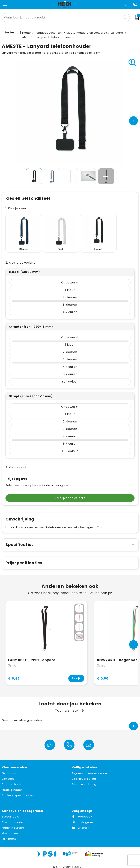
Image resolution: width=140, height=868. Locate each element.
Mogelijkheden (12, 785)
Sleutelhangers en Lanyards (87, 33)
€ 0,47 (14, 673)
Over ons (8, 768)
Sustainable (11, 812)
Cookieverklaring (84, 774)
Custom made (12, 817)
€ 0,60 (103, 673)
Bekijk (76, 673)
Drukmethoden (13, 779)
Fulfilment (9, 834)
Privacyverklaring (84, 779)
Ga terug (12, 32)
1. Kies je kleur (16, 208)
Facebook (82, 812)
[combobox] (62, 18)
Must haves (10, 828)
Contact (8, 774)
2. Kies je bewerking (21, 258)
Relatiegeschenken (49, 33)
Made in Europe (13, 823)
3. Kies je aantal (17, 463)
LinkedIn (81, 823)
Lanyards (117, 33)
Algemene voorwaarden (89, 768)
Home (27, 33)
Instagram (82, 817)
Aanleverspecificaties (18, 790)
